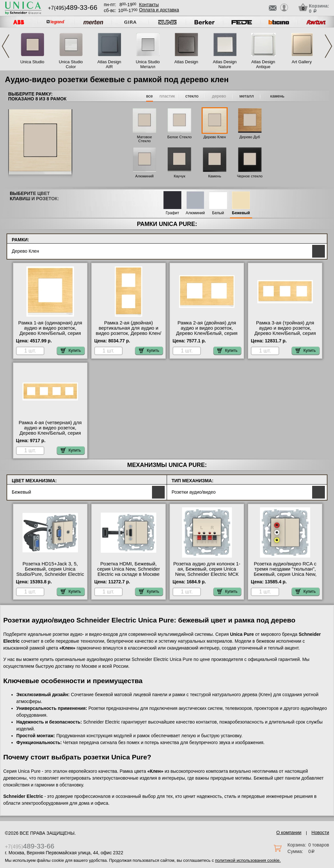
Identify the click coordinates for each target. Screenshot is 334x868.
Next (328, 46)
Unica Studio (32, 62)
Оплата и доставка (159, 10)
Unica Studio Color (71, 64)
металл (247, 96)
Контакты (149, 5)
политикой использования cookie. (248, 860)
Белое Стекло (180, 137)
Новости (320, 832)
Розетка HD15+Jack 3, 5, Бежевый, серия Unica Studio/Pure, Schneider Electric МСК (50, 572)
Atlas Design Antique (263, 64)
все (150, 96)
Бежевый (241, 213)
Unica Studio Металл (148, 64)
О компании (289, 832)
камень (277, 96)
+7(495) (73, 8)
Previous (6, 46)
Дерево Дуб (250, 137)
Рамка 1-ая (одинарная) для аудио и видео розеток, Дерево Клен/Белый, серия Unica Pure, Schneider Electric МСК (50, 333)
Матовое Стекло (144, 139)
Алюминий (144, 176)
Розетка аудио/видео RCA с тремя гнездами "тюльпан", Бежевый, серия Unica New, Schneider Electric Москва (285, 572)
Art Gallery (302, 62)
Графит (172, 213)
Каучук (180, 176)
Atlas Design (186, 62)
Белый (218, 213)
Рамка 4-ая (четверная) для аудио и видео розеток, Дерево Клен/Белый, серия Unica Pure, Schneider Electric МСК (50, 433)
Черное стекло (250, 176)
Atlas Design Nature (225, 64)
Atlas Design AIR (109, 64)
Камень (215, 176)
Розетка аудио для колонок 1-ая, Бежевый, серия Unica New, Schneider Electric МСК (207, 569)
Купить (71, 351)
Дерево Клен (215, 137)
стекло (192, 96)
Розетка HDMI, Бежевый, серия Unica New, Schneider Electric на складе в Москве (129, 569)
